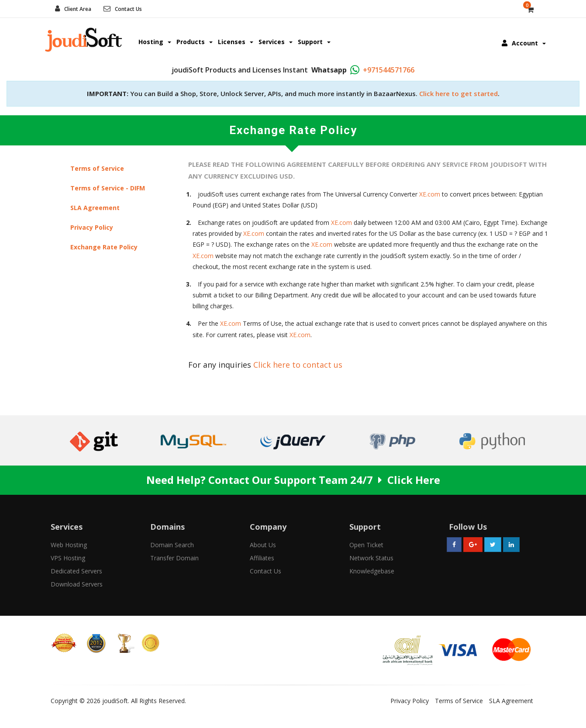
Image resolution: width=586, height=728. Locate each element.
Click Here (414, 480)
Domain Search (172, 545)
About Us (263, 545)
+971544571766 (389, 70)
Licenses (236, 42)
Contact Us (128, 9)
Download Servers (77, 584)
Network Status (371, 558)
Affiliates (262, 558)
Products (195, 42)
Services (276, 42)
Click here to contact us (298, 365)
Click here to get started (458, 93)
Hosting (155, 42)
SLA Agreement (95, 208)
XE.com (430, 194)
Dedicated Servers (76, 571)
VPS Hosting (68, 558)
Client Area (78, 9)
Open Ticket (366, 545)
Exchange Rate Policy (104, 247)
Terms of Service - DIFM (108, 188)
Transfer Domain (174, 558)
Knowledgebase (372, 571)
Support (314, 42)
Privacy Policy (92, 227)
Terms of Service (97, 168)
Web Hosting (69, 545)
